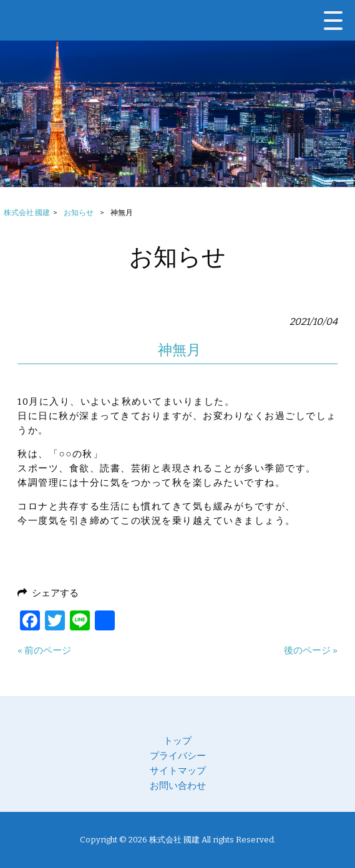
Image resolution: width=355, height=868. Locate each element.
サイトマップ (178, 771)
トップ (177, 741)
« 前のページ (44, 650)
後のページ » (311, 650)
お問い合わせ (178, 786)
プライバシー (178, 756)
